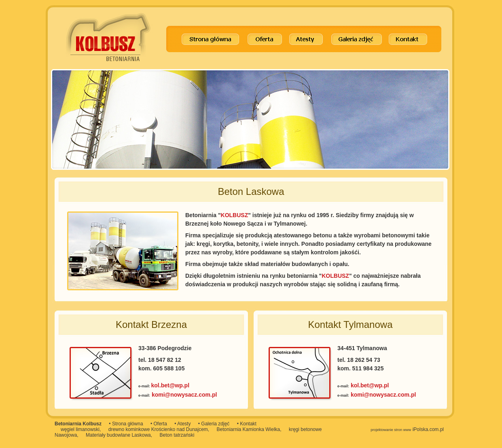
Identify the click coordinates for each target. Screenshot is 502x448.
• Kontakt (247, 424)
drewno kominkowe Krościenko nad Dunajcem (158, 429)
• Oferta (159, 424)
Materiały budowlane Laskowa (118, 435)
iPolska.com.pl (407, 429)
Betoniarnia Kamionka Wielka (249, 429)
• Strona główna (126, 424)
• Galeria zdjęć (214, 424)
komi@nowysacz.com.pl (184, 395)
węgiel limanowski (80, 429)
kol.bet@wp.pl (171, 385)
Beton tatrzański (177, 435)
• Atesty (182, 424)
